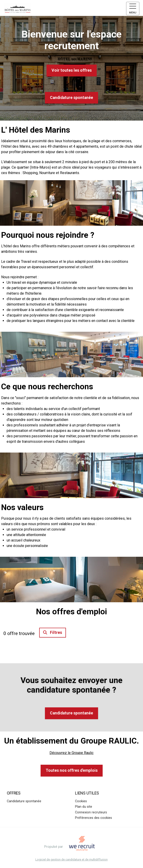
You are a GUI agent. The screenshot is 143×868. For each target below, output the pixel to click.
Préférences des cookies (94, 818)
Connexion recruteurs (91, 812)
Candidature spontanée (71, 98)
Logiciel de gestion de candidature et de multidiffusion (71, 860)
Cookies (81, 801)
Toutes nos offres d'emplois (72, 770)
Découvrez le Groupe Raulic (71, 753)
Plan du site (84, 807)
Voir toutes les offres (72, 70)
